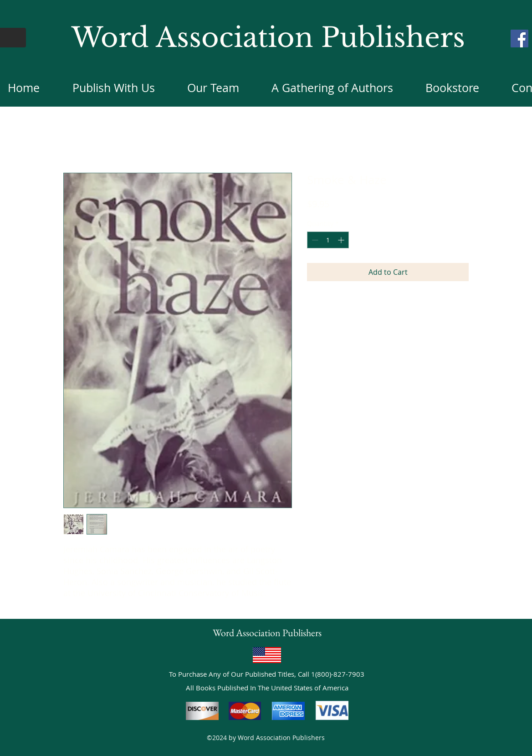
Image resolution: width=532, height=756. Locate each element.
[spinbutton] (328, 240)
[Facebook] (519, 39)
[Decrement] (314, 240)
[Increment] (342, 240)
